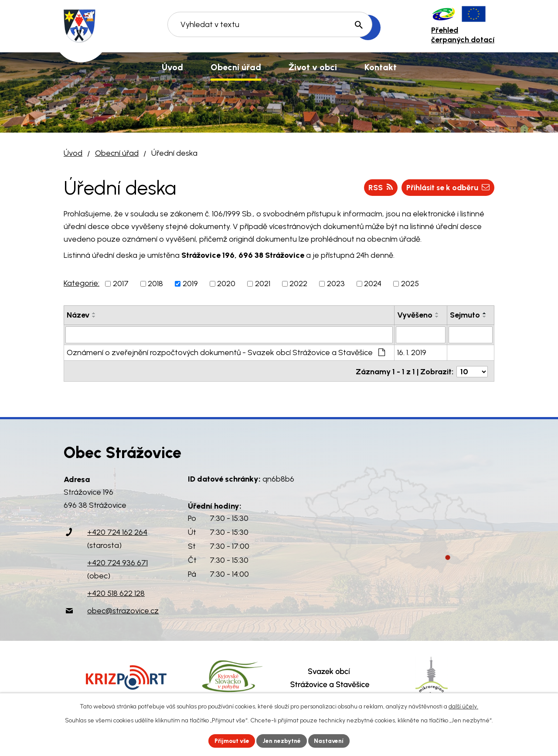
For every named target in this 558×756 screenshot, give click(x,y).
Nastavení (331, 741)
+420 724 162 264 (117, 530)
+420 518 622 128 (116, 592)
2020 (226, 284)
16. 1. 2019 (412, 352)
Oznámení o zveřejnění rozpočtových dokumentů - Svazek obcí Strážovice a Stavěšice (226, 352)
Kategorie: (82, 283)
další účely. (463, 706)
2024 (373, 284)
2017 (121, 284)
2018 (155, 284)
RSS (378, 187)
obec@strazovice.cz (123, 609)
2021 (263, 284)
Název (78, 315)
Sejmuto (465, 315)
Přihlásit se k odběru (446, 187)
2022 (298, 284)
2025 (410, 284)
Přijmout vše (231, 741)
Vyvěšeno (415, 315)
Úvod (73, 153)
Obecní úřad (117, 153)
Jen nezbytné (283, 741)
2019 (190, 284)
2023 (336, 284)
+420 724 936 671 (117, 561)
